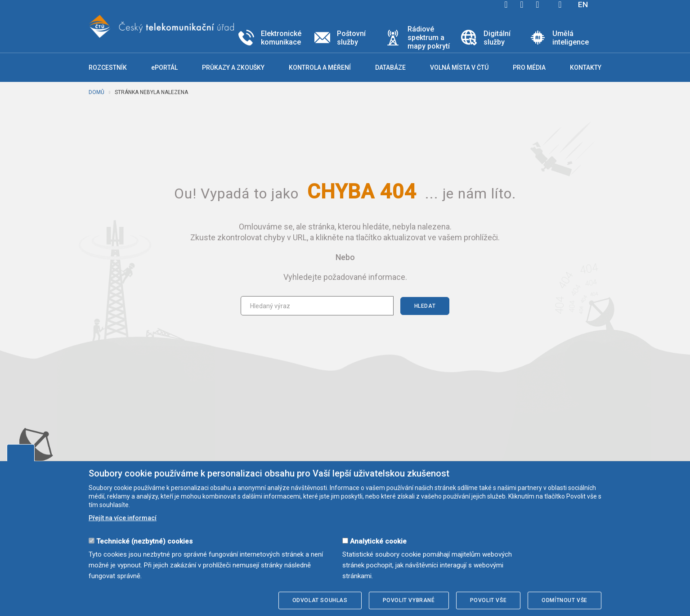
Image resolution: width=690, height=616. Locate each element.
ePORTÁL (164, 67)
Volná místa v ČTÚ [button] (459, 67)
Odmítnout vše (565, 600)
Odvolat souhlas (320, 600)
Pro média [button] (529, 67)
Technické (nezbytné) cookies (144, 541)
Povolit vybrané (409, 600)
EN (583, 4)
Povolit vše (488, 600)
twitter (522, 4)
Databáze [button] (390, 67)
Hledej (560, 4)
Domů (96, 92)
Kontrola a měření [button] (320, 67)
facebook (506, 4)
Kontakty (586, 67)
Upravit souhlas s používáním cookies (21, 453)
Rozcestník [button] (108, 67)
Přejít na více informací (123, 518)
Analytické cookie (378, 541)
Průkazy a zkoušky (233, 67)
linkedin (538, 4)
